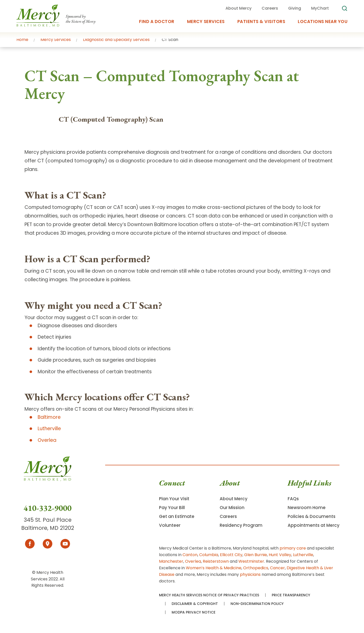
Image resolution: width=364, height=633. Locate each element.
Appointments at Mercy (314, 525)
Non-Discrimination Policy (257, 604)
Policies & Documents (312, 516)
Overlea (47, 440)
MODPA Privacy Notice (194, 612)
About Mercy (234, 499)
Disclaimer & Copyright (195, 604)
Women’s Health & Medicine (214, 568)
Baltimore (49, 417)
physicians (250, 574)
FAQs (293, 499)
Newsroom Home (307, 508)
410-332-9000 (48, 508)
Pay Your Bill (172, 508)
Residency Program (241, 525)
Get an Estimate (177, 516)
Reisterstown (216, 561)
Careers (228, 516)
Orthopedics (256, 568)
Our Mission (232, 508)
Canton (190, 555)
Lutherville (49, 429)
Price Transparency (291, 595)
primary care (293, 548)
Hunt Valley (280, 555)
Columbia (209, 555)
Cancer (277, 568)
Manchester (171, 561)
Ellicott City (231, 555)
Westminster (251, 561)
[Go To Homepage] (48, 480)
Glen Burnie (256, 555)
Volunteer (170, 525)
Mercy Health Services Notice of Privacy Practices (209, 595)
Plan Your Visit (174, 499)
